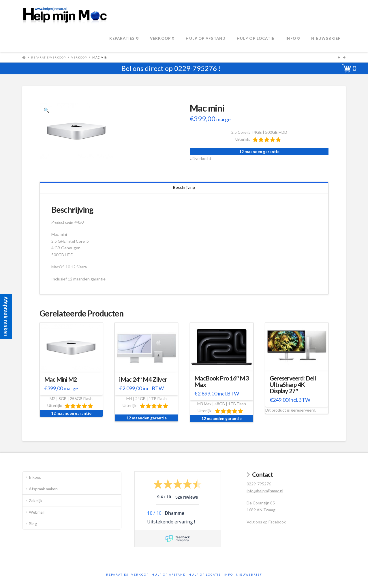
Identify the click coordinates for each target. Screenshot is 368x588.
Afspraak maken (43, 489)
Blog (33, 524)
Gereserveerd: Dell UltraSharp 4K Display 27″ (293, 385)
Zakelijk (36, 501)
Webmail (37, 512)
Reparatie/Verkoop (48, 57)
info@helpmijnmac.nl (265, 491)
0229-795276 (196, 68)
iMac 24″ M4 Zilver (143, 379)
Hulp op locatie (205, 574)
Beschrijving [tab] (184, 187)
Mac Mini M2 (61, 379)
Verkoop (79, 57)
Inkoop (35, 477)
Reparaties (117, 574)
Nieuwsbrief (249, 574)
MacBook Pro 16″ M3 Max (221, 381)
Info (228, 574)
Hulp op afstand (169, 574)
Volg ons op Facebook (266, 522)
